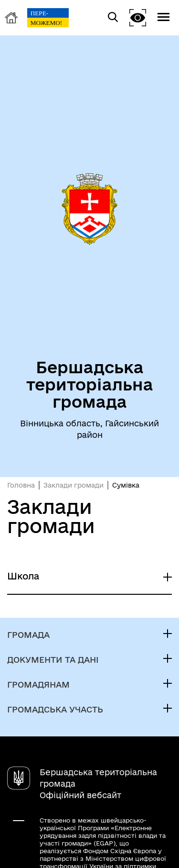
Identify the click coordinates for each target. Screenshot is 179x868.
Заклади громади (74, 485)
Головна (21, 485)
